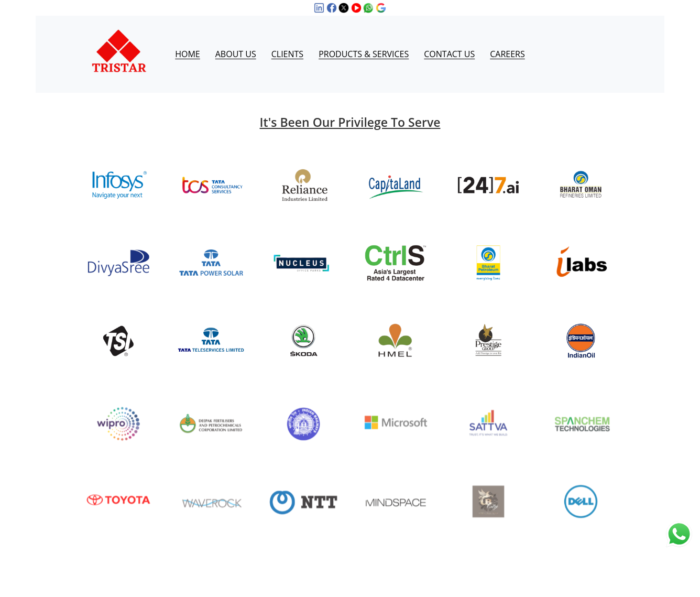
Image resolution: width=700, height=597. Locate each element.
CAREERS (507, 41)
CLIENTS (287, 41)
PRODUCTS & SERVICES (364, 41)
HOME (188, 41)
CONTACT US (449, 41)
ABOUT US (236, 41)
